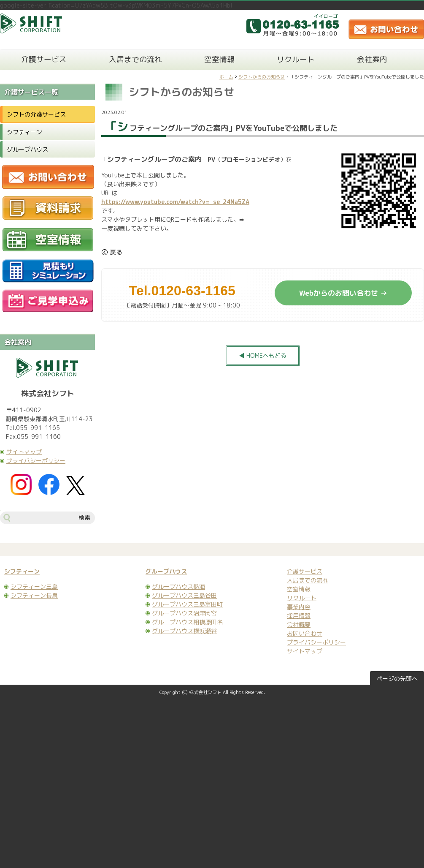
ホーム (226, 77)
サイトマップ (24, 452)
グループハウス (27, 149)
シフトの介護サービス (36, 114)
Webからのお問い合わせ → (343, 293)
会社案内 (372, 59)
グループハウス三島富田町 (187, 604)
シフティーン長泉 (34, 595)
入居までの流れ (135, 59)
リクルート (296, 59)
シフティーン (24, 132)
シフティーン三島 (34, 586)
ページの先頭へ (397, 679)
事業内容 (299, 607)
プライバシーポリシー (36, 461)
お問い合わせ (305, 633)
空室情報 (219, 59)
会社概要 (299, 624)
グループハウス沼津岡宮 (184, 613)
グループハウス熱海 (178, 586)
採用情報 (299, 616)
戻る (112, 252)
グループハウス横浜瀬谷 (184, 631)
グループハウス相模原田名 (187, 622)
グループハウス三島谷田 (184, 595)
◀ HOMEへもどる (263, 355)
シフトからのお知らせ (262, 77)
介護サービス (44, 59)
